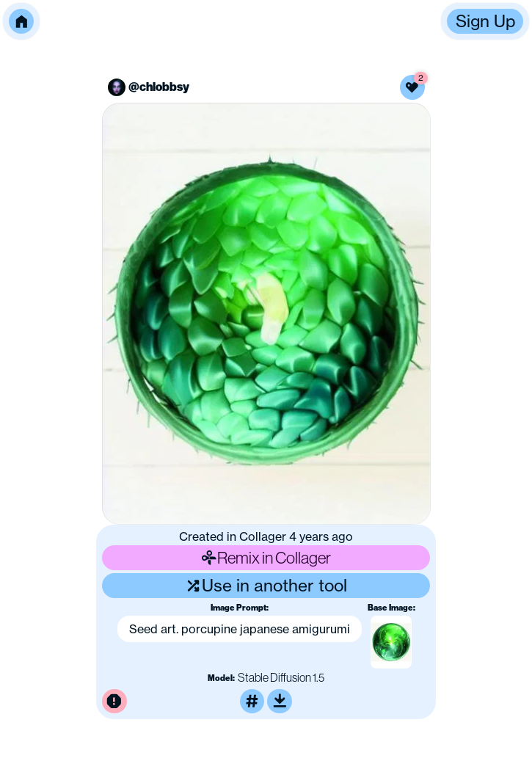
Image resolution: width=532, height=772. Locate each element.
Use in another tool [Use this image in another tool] (266, 585)
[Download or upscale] (280, 702)
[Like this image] (412, 87)
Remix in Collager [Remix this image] (266, 557)
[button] (21, 21)
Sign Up (485, 21)
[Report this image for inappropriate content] (114, 702)
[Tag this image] (252, 702)
